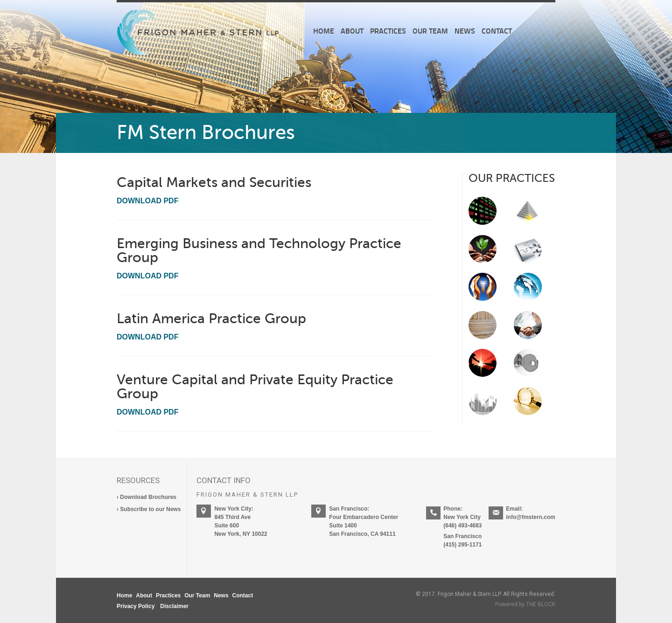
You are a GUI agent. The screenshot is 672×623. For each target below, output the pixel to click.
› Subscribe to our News (149, 509)
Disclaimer (174, 606)
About (352, 31)
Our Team (430, 31)
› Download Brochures (147, 497)
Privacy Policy (136, 606)
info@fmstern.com (531, 517)
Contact (497, 31)
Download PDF (147, 201)
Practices (388, 31)
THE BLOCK (541, 604)
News (465, 31)
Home (324, 31)
